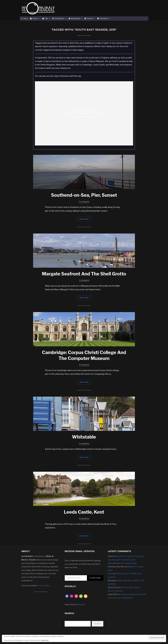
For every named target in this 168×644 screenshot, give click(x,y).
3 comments (84, 280)
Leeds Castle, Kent (84, 512)
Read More (84, 219)
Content (91, 19)
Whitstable (84, 437)
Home (26, 18)
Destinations (61, 19)
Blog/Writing (77, 19)
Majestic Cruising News (126, 563)
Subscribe (95, 578)
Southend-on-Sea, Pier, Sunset (84, 195)
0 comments (84, 202)
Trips (47, 19)
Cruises (36, 19)
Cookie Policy (45, 640)
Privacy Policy (44, 586)
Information (105, 19)
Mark (110, 563)
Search (98, 624)
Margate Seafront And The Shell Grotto (84, 274)
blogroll (81, 604)
